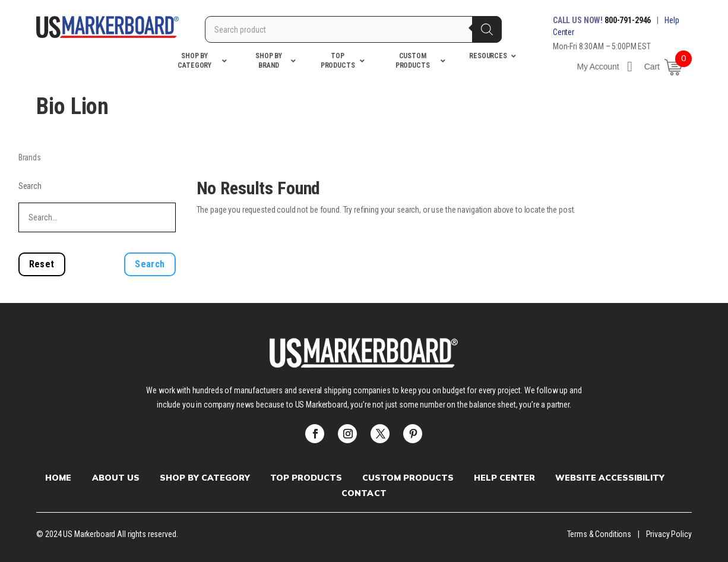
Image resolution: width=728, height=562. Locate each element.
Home (58, 478)
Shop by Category (205, 478)
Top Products (306, 478)
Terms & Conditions (599, 534)
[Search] (487, 29)
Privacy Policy (669, 534)
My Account (604, 67)
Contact (364, 493)
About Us (116, 478)
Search (30, 186)
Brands (30, 157)
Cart (652, 67)
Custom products (408, 478)
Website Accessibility (610, 478)
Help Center (504, 478)
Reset (42, 264)
